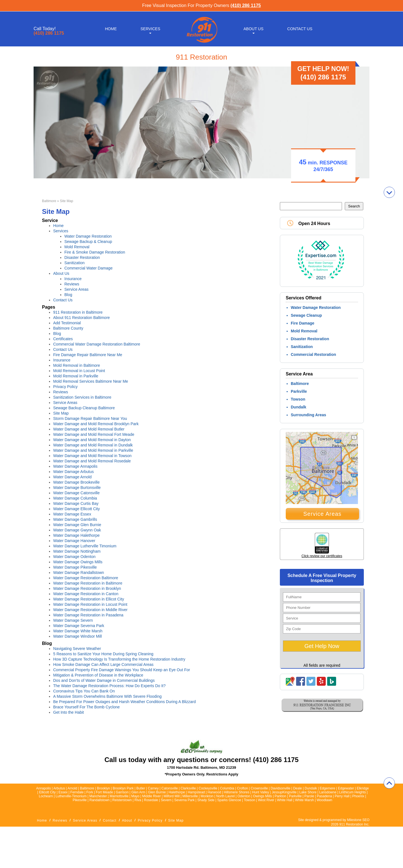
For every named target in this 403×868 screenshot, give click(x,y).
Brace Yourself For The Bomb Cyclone (86, 707)
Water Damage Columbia (75, 498)
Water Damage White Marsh (78, 631)
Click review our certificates (322, 556)
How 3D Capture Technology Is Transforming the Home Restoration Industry (119, 659)
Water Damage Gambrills (75, 519)
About (127, 820)
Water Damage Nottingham (77, 551)
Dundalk (298, 407)
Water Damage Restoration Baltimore (86, 578)
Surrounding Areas (308, 415)
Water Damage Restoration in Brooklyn (87, 588)
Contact (109, 820)
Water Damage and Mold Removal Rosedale (92, 461)
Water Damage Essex (72, 514)
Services (150, 29)
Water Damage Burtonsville (77, 488)
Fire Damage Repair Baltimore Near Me (88, 355)
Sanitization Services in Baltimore (82, 397)
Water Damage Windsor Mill (78, 636)
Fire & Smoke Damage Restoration (95, 252)
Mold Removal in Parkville (76, 376)
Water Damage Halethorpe (76, 535)
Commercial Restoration (313, 354)
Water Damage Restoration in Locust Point (90, 604)
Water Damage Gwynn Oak (77, 530)
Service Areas (76, 289)
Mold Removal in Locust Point (79, 371)
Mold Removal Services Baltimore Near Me (91, 381)
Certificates (63, 339)
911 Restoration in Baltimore (78, 312)
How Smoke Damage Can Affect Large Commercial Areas (103, 664)
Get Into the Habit (69, 712)
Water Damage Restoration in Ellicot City (89, 599)
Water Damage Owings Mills (78, 562)
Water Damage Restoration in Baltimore (88, 583)
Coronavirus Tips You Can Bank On (84, 691)
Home (111, 29)
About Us (253, 29)
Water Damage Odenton (74, 557)
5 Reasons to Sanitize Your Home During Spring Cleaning (103, 654)
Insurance (73, 279)
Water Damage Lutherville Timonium (85, 546)
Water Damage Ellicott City (77, 509)
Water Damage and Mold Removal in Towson (92, 456)
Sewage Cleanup (306, 315)
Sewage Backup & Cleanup (88, 242)
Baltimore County (68, 328)
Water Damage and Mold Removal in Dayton (92, 440)
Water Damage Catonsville (76, 493)
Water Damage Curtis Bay (76, 503)
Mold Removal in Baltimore (77, 365)
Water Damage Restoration (88, 236)
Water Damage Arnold (72, 477)
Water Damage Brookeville (76, 482)
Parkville (299, 391)
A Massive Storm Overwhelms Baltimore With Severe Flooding (107, 696)
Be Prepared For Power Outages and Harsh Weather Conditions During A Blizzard (124, 702)
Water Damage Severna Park (79, 626)
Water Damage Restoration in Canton (86, 594)
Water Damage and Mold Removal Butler (89, 429)
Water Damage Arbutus (73, 472)
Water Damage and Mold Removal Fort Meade (94, 434)
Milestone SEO (358, 820)
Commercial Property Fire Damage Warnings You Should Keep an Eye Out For (122, 670)
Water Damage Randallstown (79, 573)
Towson (298, 399)
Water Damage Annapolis (75, 466)
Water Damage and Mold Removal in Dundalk (93, 445)
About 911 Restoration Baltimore (81, 318)
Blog (68, 295)
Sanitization (74, 263)
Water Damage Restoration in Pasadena (88, 615)
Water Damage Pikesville (75, 567)
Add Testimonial (67, 323)
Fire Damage (303, 323)
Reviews (72, 284)
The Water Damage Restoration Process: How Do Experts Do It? (109, 686)
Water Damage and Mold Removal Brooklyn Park (96, 424)
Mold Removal (77, 247)
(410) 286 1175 (246, 5)
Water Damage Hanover (74, 541)
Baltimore (49, 201)
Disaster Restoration (82, 257)
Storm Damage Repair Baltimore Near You (90, 418)
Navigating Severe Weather (78, 649)
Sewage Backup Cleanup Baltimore (84, 408)
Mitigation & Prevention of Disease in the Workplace (98, 675)
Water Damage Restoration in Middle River (90, 610)
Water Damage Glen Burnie (77, 525)
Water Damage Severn (73, 620)
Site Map (61, 413)
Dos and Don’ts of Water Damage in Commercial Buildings (104, 680)
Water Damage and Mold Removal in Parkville (93, 450)
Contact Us (300, 29)
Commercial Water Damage (88, 268)
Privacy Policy (65, 387)
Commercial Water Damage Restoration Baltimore (97, 344)
